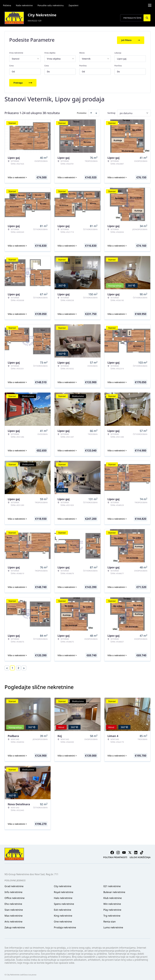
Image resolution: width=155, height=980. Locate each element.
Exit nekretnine (63, 909)
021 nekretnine (112, 886)
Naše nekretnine (24, 5)
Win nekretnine (112, 903)
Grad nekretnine (14, 886)
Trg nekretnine (112, 915)
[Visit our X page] (130, 852)
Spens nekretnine (64, 903)
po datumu (126, 113)
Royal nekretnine (64, 891)
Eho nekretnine (13, 903)
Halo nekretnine (63, 897)
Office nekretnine (15, 897)
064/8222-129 (35, 21)
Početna (7, 5)
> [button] (24, 667)
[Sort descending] (96, 112)
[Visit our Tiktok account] (142, 852)
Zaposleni (73, 5)
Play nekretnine (112, 909)
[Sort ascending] (91, 112)
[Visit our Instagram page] (118, 852)
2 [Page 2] (18, 667)
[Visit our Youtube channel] (124, 852)
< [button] (7, 667)
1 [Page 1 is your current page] (12, 667)
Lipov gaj (122, 58)
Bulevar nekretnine (114, 891)
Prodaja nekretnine (65, 927)
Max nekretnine (14, 915)
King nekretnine (63, 915)
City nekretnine (63, 886)
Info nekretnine (13, 891)
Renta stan (110, 921)
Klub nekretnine (113, 897)
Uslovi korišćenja (140, 857)
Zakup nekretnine (15, 927)
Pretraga (23, 82)
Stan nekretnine (14, 909)
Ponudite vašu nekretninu (51, 5)
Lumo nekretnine (113, 927)
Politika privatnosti (115, 857)
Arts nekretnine (13, 921)
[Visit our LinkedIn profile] (136, 852)
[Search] (147, 18)
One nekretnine (63, 921)
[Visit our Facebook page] (112, 852)
